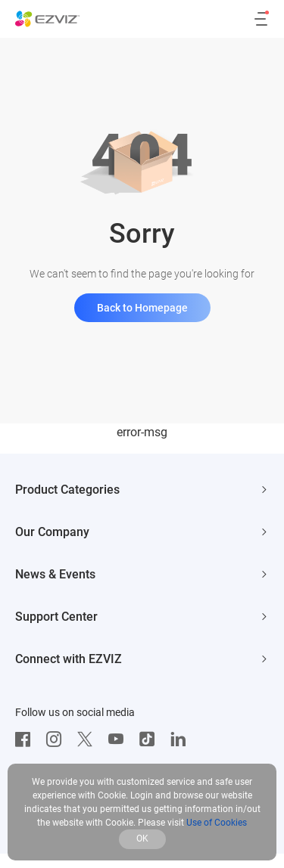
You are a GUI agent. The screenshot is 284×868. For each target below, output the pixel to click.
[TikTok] (151, 739)
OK (142, 839)
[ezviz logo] (48, 19)
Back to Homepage (142, 308)
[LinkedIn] (182, 739)
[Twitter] (89, 739)
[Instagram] (58, 739)
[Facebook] (27, 739)
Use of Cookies (217, 823)
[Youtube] (120, 739)
